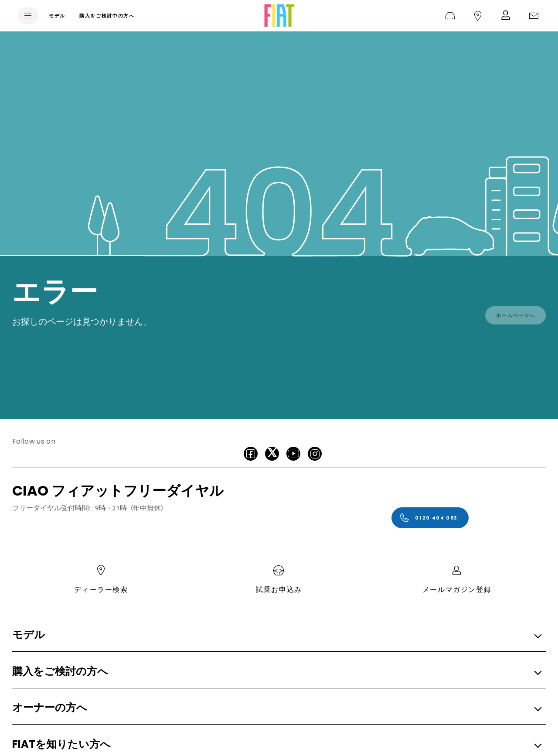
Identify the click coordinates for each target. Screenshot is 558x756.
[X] (272, 454)
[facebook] (251, 454)
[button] (276, 635)
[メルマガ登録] (506, 16)
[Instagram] (315, 454)
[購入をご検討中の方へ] (107, 16)
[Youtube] (293, 454)
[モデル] (57, 16)
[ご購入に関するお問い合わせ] (534, 16)
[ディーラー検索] (478, 16)
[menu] (28, 16)
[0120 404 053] (430, 518)
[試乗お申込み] (450, 16)
